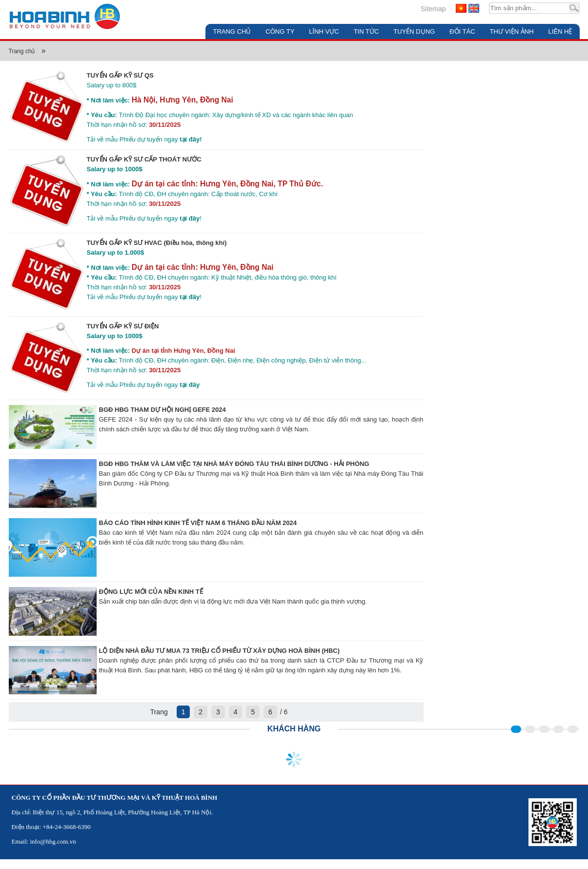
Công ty (280, 31)
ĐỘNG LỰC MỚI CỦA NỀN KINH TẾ (151, 592)
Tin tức (366, 31)
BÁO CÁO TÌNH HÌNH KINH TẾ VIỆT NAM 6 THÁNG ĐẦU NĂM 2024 (198, 523)
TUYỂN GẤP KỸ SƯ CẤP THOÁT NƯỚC (144, 159)
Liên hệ (560, 31)
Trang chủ (232, 31)
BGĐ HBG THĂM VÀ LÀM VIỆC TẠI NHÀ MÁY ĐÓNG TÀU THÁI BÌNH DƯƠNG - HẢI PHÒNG (234, 464)
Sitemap (433, 9)
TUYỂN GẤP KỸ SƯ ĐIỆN (123, 326)
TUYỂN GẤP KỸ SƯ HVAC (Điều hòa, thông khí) (157, 243)
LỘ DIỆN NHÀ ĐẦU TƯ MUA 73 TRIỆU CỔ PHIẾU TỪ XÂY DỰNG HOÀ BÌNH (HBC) (220, 651)
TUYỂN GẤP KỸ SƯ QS (120, 75)
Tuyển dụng (414, 31)
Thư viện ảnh (512, 31)
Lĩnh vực (324, 31)
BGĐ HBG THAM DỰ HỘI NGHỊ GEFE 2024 (162, 410)
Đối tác (462, 31)
